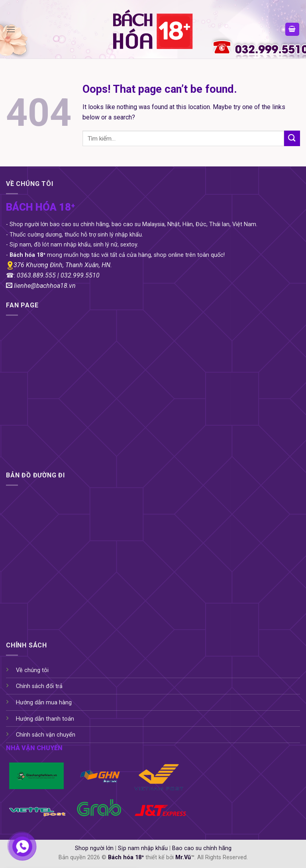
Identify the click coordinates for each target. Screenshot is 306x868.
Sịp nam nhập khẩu (143, 848)
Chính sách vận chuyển (46, 735)
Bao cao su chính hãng (202, 848)
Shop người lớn (94, 848)
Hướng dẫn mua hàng (44, 703)
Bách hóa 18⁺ (126, 857)
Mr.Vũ (183, 857)
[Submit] (292, 138)
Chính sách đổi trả (39, 686)
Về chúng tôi (32, 670)
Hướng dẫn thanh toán (45, 719)
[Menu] (11, 29)
